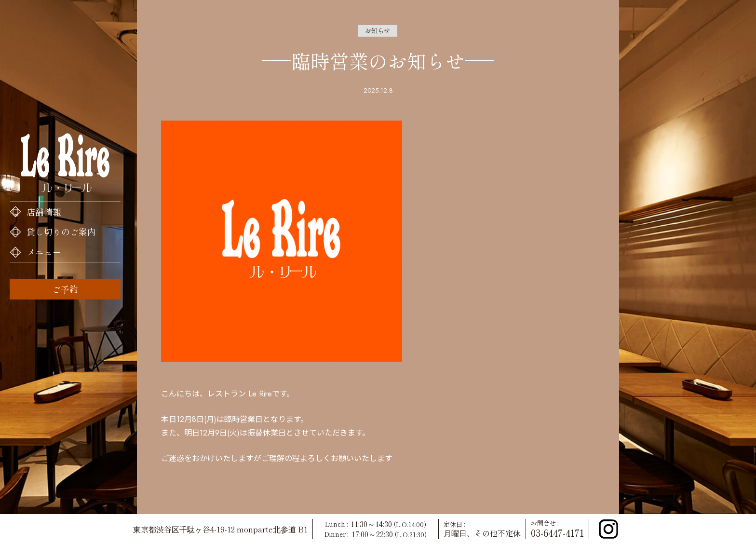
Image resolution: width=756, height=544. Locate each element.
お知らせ (378, 31)
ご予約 (65, 289)
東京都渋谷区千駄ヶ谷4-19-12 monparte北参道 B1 (220, 529)
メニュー (44, 252)
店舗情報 (44, 212)
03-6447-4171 (557, 533)
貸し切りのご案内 (61, 231)
